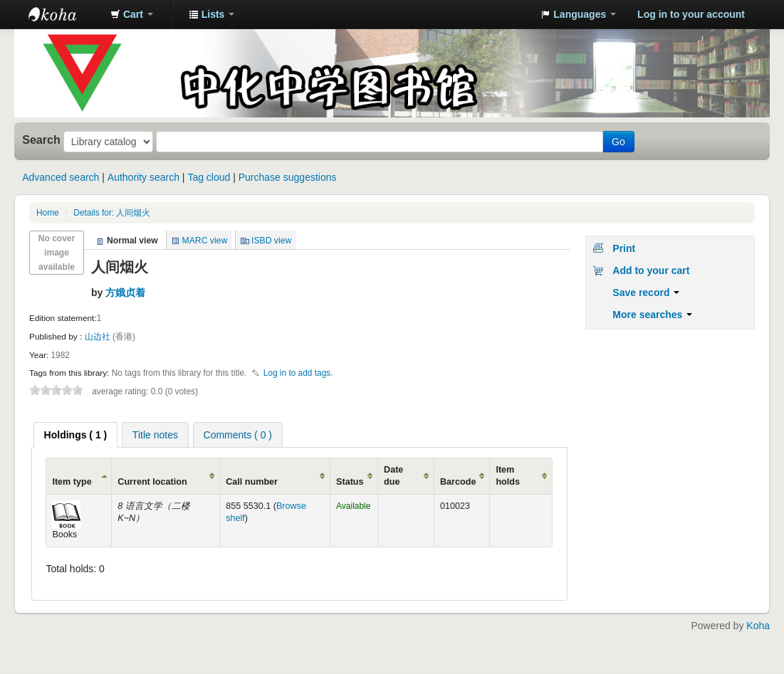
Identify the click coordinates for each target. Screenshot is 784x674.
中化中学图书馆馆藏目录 (64, 14)
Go (618, 142)
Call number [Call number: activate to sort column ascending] (252, 482)
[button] (132, 14)
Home (48, 213)
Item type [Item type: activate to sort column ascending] (72, 482)
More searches (652, 315)
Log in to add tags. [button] (298, 373)
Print (624, 248)
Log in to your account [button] (691, 14)
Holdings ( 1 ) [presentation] (76, 435)
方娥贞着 (125, 293)
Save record (646, 293)
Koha (758, 626)
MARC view (205, 241)
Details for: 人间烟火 (112, 213)
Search (41, 139)
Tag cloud (209, 177)
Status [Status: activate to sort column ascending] (350, 482)
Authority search (143, 177)
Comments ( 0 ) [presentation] (238, 435)
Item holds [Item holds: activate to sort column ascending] (508, 476)
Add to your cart (651, 270)
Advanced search (61, 177)
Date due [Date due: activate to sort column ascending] (393, 476)
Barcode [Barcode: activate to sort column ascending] (458, 482)
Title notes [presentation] (155, 435)
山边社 (99, 337)
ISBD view (271, 241)
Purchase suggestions (288, 177)
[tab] (76, 435)
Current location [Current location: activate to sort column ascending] (152, 482)
